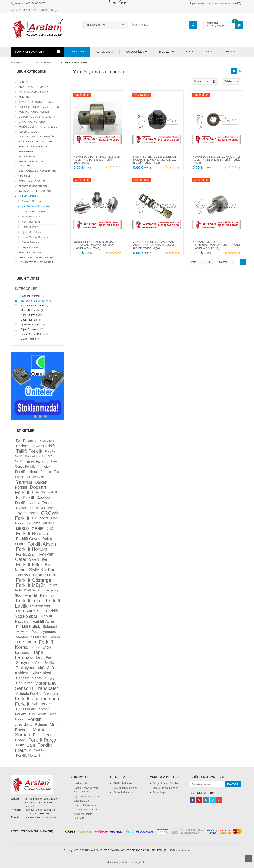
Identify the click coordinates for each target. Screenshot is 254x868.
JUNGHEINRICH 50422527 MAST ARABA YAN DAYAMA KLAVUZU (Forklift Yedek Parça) (154, 245)
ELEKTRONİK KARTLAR (33, 147)
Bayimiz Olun (81, 801)
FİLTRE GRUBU (28, 156)
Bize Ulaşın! (50, 10)
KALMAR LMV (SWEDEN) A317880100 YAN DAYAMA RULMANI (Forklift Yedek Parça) (216, 245)
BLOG (190, 51)
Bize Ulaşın (160, 792)
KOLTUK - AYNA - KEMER (34, 112)
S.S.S (208, 51)
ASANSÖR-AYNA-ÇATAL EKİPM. (38, 171)
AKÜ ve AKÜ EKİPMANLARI (35, 87)
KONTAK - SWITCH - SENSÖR (37, 137)
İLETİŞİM (229, 51)
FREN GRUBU (27, 151)
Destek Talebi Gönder (165, 788)
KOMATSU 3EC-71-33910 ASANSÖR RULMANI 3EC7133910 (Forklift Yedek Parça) (97, 160)
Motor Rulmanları (32, 217)
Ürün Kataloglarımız (85, 805)
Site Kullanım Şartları (125, 788)
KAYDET (233, 784)
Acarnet (186, 850)
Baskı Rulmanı (30, 227)
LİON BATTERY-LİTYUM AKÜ (36, 262)
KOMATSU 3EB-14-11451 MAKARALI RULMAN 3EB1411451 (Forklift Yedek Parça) (216, 160)
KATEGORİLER (135, 52)
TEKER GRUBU (28, 132)
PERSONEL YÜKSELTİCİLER (36, 257)
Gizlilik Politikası (123, 783)
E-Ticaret (175, 850)
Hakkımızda (80, 783)
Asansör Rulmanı (32, 201)
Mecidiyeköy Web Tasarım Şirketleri (127, 862)
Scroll (249, 858)
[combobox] (106, 25)
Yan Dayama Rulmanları (36, 206)
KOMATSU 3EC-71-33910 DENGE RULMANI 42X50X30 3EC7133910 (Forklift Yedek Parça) (155, 160)
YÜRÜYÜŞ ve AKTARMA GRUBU (38, 127)
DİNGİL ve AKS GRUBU (32, 181)
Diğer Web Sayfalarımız (87, 796)
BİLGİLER (165, 52)
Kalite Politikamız (123, 792)
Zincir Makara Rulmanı (35, 237)
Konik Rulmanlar (31, 222)
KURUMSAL (103, 52)
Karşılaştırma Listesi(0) (228, 3)
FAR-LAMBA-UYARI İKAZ (33, 92)
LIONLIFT (24, 166)
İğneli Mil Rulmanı (32, 232)
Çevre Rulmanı (30, 242)
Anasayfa (16, 62)
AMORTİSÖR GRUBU (31, 161)
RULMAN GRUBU (40, 62)
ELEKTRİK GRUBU (30, 252)
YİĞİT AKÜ (25, 176)
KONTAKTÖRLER (29, 97)
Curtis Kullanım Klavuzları (88, 810)
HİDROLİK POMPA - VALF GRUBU (39, 107)
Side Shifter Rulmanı (34, 211)
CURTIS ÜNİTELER (30, 82)
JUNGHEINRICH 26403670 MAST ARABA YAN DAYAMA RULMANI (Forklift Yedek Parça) (95, 245)
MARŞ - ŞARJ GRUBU (32, 122)
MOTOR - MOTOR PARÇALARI (37, 117)
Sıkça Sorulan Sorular (165, 783)
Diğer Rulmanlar (31, 248)
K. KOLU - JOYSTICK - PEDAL (36, 102)
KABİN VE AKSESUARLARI (35, 191)
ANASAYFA (77, 51)
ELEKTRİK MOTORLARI (33, 186)
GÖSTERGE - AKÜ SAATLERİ (36, 142)
